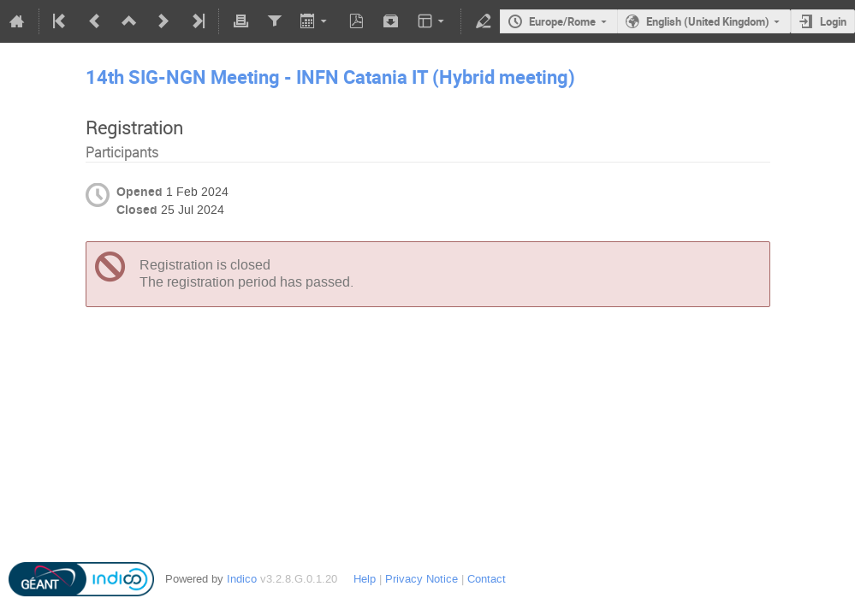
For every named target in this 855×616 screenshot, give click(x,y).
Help (365, 579)
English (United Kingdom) (708, 21)
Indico (242, 579)
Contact (487, 579)
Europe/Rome (562, 21)
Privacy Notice (422, 579)
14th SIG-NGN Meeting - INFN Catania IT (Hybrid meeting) (330, 77)
